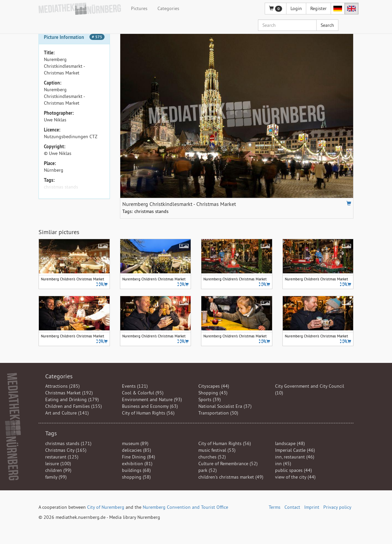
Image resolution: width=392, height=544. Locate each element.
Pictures (139, 8)
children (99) (58, 470)
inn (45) (283, 464)
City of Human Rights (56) (148, 413)
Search (327, 25)
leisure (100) (58, 464)
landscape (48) (290, 443)
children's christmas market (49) (231, 477)
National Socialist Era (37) (225, 406)
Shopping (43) (213, 393)
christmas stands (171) (68, 443)
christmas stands (61, 187)
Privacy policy (337, 507)
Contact (292, 507)
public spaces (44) (293, 470)
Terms (275, 507)
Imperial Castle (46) (295, 450)
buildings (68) (136, 470)
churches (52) (212, 457)
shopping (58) (136, 477)
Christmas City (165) (66, 450)
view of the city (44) (295, 477)
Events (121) (135, 386)
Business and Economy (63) (150, 406)
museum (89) (135, 443)
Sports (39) (210, 399)
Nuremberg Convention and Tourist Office (185, 507)
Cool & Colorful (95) (143, 393)
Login (296, 8)
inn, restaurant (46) (295, 457)
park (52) (208, 470)
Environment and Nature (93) (152, 399)
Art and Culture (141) (67, 413)
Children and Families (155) (74, 406)
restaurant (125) (62, 457)
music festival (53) (217, 450)
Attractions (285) (62, 386)
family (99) (56, 477)
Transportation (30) (218, 413)
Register (318, 8)
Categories (168, 8)
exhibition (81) (137, 464)
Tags (51, 433)
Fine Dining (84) (139, 457)
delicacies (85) (137, 450)
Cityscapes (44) (214, 386)
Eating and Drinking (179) (72, 399)
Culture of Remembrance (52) (228, 464)
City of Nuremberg (106, 507)
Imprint (312, 507)
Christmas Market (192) (69, 393)
